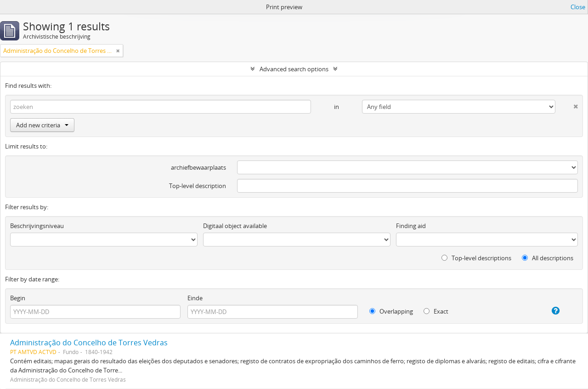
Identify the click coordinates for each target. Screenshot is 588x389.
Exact (436, 311)
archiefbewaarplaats (198, 167)
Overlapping (391, 311)
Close (578, 7)
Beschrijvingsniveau (37, 226)
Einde (195, 298)
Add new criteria (42, 125)
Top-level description (198, 186)
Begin (18, 298)
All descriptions (548, 258)
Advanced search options (294, 69)
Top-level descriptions (476, 258)
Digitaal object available (235, 226)
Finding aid (411, 226)
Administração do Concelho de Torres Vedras (89, 343)
